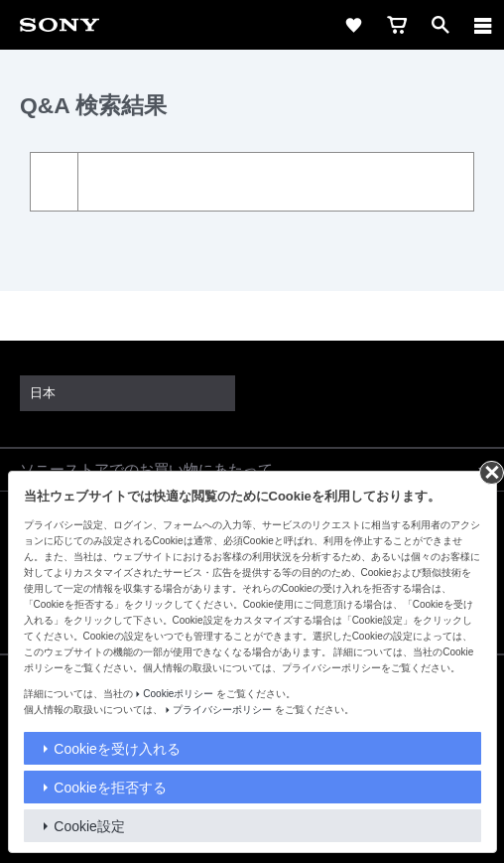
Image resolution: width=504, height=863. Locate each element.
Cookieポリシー (178, 694)
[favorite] (353, 25)
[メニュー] (483, 25)
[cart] (397, 25)
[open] (441, 25)
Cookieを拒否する (110, 788)
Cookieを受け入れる (117, 749)
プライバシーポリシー (222, 710)
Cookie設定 (89, 826)
